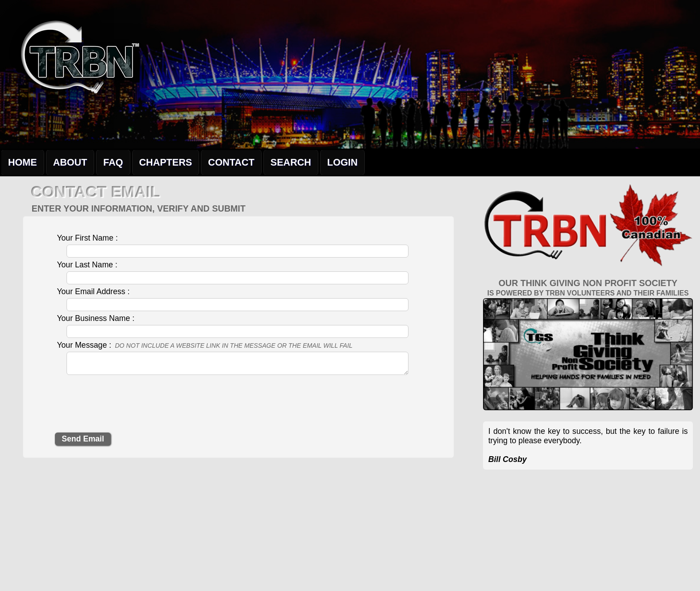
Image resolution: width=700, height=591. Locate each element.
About (70, 162)
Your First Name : (87, 238)
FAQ (113, 162)
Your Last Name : (87, 265)
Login (342, 162)
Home (23, 162)
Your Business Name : (96, 318)
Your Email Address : (93, 291)
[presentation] (123, 407)
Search (291, 162)
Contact (231, 162)
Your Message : (204, 345)
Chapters (166, 162)
